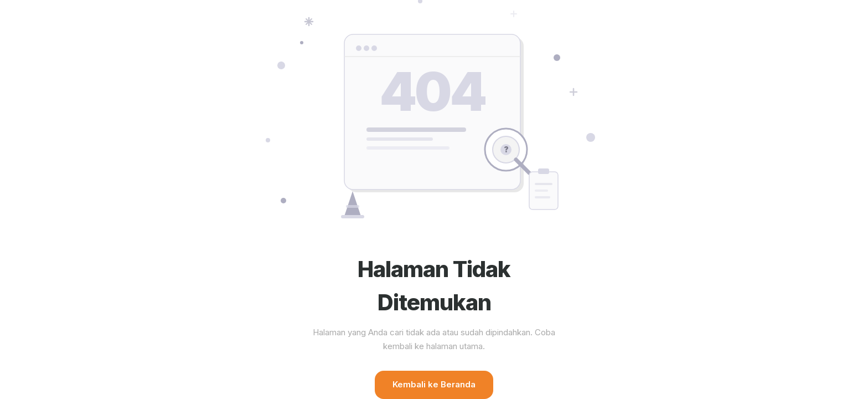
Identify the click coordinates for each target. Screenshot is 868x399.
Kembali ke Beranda (434, 384)
